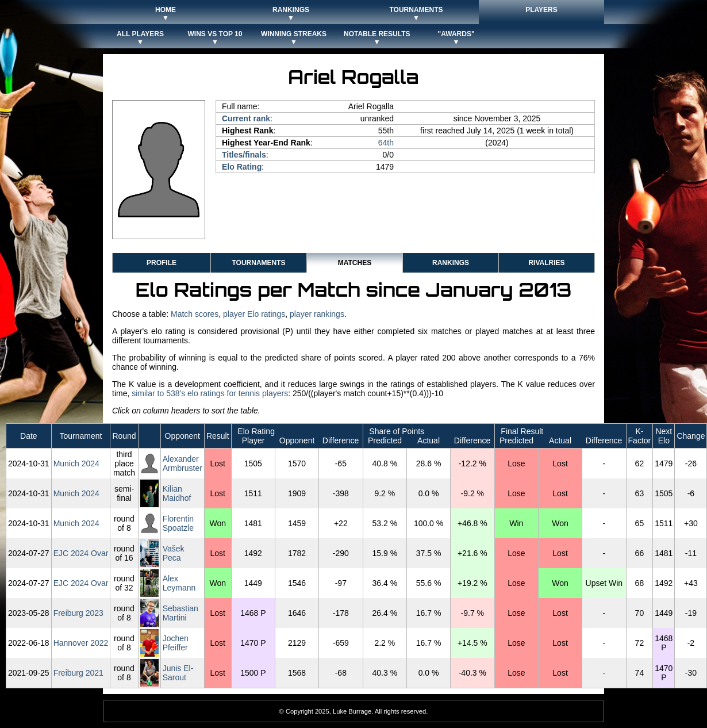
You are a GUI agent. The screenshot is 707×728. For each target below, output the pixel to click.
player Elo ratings (254, 314)
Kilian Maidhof (177, 493)
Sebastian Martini (180, 613)
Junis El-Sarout (178, 673)
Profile (162, 263)
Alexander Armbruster (182, 463)
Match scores (195, 314)
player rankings (317, 314)
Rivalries (546, 263)
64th (386, 143)
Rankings (451, 263)
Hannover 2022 (81, 643)
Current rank (246, 118)
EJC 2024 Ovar (81, 553)
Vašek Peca (174, 553)
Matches (355, 263)
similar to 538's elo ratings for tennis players (210, 393)
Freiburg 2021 (78, 673)
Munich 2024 (76, 463)
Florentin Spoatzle (178, 523)
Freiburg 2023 (78, 613)
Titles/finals (244, 155)
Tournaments (258, 263)
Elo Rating (242, 167)
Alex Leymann (179, 583)
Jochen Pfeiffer (176, 643)
